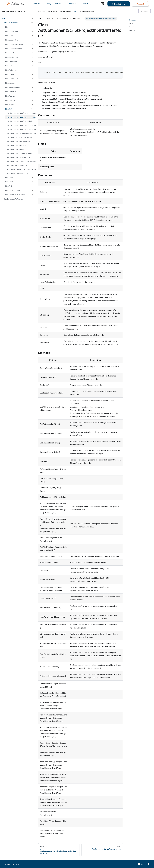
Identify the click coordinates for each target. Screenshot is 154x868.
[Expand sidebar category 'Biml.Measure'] (32, 83)
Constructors (133, 20)
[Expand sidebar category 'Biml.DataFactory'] (32, 57)
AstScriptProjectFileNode (16, 145)
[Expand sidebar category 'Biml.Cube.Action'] (32, 40)
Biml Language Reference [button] (13, 199)
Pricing (49, 4)
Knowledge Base (87, 11)
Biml (75, 11)
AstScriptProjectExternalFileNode (20, 137)
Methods (132, 30)
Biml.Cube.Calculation (13, 48)
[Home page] (40, 19)
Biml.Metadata (11, 92)
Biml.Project (10, 105)
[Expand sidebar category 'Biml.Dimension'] (32, 61)
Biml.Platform (10, 96)
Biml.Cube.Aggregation (14, 44)
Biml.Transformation (13, 190)
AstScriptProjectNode (15, 149)
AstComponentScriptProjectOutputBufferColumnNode (21, 125)
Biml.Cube (9, 36)
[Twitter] (146, 864)
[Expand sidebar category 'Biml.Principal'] (32, 100)
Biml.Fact (9, 66)
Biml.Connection (11, 31)
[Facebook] (149, 864)
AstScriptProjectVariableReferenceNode (21, 161)
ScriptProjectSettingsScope (17, 173)
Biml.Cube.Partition (13, 53)
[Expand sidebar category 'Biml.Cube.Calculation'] (32, 49)
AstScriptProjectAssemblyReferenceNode (21, 133)
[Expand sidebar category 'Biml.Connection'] (32, 31)
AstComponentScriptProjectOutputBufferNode (21, 129)
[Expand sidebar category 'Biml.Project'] (32, 105)
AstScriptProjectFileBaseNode (18, 141)
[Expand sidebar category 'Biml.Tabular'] (32, 182)
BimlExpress (66, 11)
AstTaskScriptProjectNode (17, 165)
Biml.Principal (10, 100)
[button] (37, 4)
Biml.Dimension (11, 61)
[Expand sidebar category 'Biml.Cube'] (32, 36)
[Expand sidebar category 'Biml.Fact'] (32, 66)
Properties (132, 27)
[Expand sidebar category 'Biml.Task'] (32, 186)
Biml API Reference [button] (11, 23)
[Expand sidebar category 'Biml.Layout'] (32, 74)
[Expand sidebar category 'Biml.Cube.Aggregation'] (32, 44)
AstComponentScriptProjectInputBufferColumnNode (21, 113)
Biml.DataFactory (12, 57)
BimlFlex (42, 11)
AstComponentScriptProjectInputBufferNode (21, 117)
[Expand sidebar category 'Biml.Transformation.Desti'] (32, 195)
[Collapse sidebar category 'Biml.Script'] (32, 109)
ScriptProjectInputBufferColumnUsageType (21, 169)
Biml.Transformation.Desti (15, 195)
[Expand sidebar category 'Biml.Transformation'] (32, 190)
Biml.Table (9, 177)
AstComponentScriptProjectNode (20, 121)
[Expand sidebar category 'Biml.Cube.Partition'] (32, 53)
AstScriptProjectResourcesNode (19, 153)
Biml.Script (9, 109)
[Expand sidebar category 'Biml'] (32, 27)
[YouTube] (139, 864)
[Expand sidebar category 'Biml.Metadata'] (32, 92)
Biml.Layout (10, 74)
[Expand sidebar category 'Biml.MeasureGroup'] (32, 87)
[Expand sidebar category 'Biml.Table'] (32, 177)
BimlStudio (53, 11)
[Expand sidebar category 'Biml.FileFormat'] (32, 70)
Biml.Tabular (10, 182)
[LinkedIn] (142, 864)
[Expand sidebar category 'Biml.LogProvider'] (32, 79)
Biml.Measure (10, 83)
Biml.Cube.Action (12, 40)
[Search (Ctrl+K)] (145, 11)
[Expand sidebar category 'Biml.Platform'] (32, 96)
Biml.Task (9, 186)
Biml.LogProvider (12, 79)
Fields (131, 23)
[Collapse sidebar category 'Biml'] (32, 18)
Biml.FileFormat (11, 70)
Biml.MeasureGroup (13, 87)
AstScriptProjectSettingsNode (18, 157)
